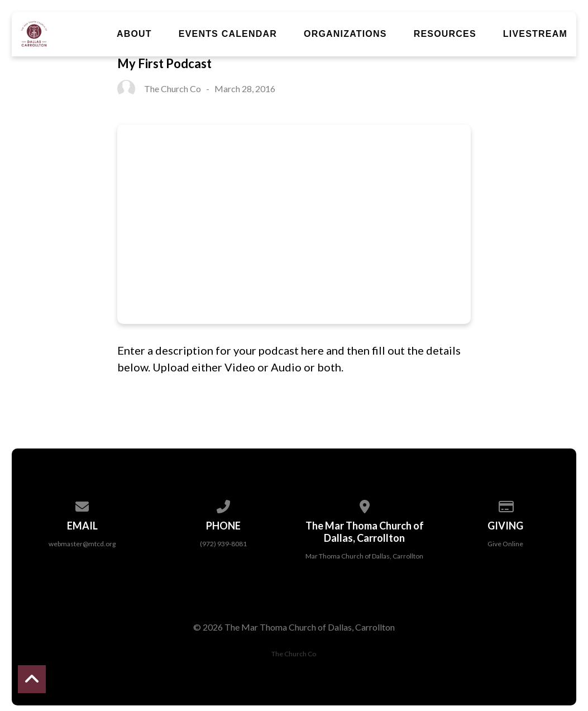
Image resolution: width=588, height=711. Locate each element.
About (134, 34)
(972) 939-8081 (223, 544)
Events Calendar (228, 34)
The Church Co (294, 654)
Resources (445, 34)
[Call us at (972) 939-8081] (223, 505)
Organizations (345, 34)
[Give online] (506, 505)
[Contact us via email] (83, 505)
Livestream (535, 34)
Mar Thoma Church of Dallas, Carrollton (364, 556)
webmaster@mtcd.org (82, 544)
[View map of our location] (365, 505)
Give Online (505, 544)
